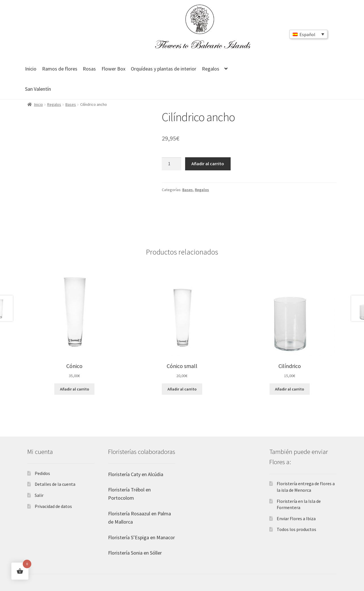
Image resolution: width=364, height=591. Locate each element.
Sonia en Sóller (146, 553)
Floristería (119, 490)
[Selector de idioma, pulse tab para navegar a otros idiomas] (308, 34)
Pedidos (42, 473)
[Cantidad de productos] (171, 164)
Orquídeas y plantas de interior (164, 69)
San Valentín (38, 89)
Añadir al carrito (208, 164)
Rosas (89, 69)
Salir (39, 495)
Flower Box (113, 69)
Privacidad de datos (53, 506)
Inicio (31, 69)
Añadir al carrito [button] (75, 389)
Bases (71, 104)
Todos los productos (296, 529)
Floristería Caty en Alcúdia (136, 474)
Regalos (211, 69)
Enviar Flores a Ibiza (296, 518)
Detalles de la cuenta (55, 484)
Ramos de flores (60, 69)
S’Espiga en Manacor (152, 537)
